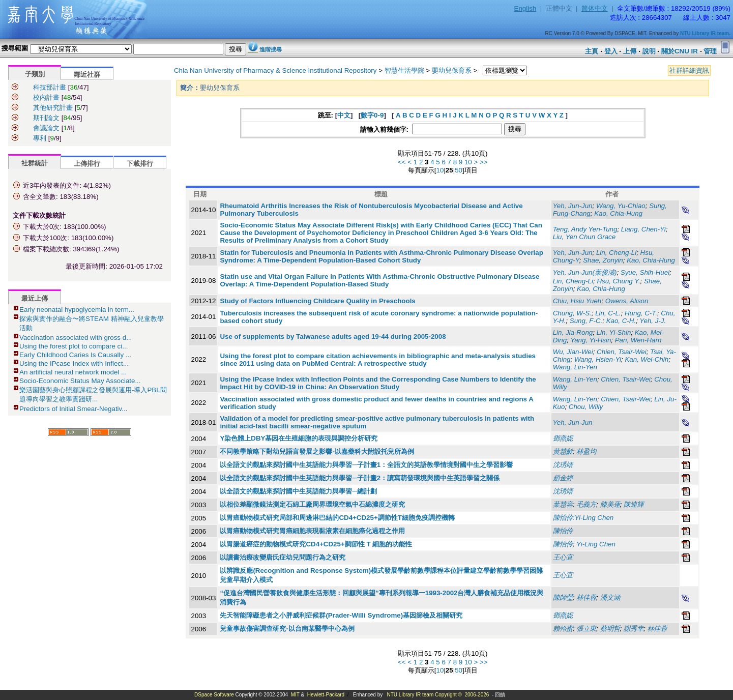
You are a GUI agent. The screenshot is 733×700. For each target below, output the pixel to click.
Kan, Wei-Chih (647, 359)
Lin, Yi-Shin (614, 332)
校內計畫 (46, 97)
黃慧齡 (563, 451)
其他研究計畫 (53, 108)
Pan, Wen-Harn (638, 340)
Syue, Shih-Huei (645, 272)
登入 (611, 51)
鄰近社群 (87, 75)
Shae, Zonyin (603, 260)
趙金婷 (563, 478)
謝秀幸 (634, 629)
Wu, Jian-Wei (573, 352)
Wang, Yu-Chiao (621, 206)
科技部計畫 (50, 87)
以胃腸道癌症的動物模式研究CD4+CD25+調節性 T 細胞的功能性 (316, 544)
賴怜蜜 (563, 629)
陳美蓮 (610, 504)
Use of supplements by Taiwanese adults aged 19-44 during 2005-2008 (333, 337)
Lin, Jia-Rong (573, 332)
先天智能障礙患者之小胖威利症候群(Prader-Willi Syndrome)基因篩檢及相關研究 (341, 615)
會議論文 (46, 128)
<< (402, 162)
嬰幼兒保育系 (452, 70)
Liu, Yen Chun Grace (584, 237)
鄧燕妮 (563, 438)
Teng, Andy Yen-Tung (585, 229)
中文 (344, 115)
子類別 (35, 74)
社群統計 (35, 163)
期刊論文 (46, 118)
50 (459, 170)
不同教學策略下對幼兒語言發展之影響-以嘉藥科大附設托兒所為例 (317, 451)
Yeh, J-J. (653, 321)
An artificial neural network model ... (73, 372)
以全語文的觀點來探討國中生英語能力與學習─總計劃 (298, 491)
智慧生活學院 (404, 70)
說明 (649, 51)
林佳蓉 (657, 629)
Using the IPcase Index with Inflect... (74, 363)
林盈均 (586, 451)
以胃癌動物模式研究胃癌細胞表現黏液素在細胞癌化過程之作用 (312, 531)
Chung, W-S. (572, 313)
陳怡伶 (563, 531)
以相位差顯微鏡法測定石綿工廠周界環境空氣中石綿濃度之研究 (312, 504)
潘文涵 (610, 597)
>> (484, 162)
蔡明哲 (610, 629)
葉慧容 (563, 504)
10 (468, 162)
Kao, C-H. (621, 321)
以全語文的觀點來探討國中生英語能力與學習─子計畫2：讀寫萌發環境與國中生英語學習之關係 (360, 478)
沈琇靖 (563, 465)
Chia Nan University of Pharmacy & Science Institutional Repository (275, 70)
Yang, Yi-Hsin (591, 340)
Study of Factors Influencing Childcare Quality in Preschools (317, 301)
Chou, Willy (586, 407)
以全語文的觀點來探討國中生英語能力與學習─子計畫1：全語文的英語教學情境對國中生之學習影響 (366, 465)
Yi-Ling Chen (596, 544)
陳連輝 (634, 504)
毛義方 (586, 504)
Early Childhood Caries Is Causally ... (75, 355)
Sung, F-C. (586, 321)
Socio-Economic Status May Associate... (80, 381)
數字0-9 (372, 115)
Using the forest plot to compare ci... (74, 346)
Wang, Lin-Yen (575, 367)
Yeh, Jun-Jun (573, 206)
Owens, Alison (627, 301)
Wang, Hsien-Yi (598, 359)
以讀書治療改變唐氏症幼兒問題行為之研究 (283, 557)
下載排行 (140, 164)
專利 (40, 138)
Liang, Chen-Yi (643, 229)
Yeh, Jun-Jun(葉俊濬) (585, 272)
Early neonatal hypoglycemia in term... (77, 310)
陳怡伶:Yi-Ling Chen (583, 518)
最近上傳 (35, 298)
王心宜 (563, 557)
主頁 (592, 51)
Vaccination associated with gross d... (76, 338)
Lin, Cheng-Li (616, 253)
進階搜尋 (271, 49)
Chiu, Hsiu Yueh (577, 301)
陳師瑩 (563, 597)
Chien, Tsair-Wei (622, 352)
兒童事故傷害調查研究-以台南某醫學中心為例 (287, 629)
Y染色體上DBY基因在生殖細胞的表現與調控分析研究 (299, 438)
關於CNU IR (680, 51)
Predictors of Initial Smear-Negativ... (73, 409)
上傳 (630, 51)
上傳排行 (87, 164)
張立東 (586, 629)
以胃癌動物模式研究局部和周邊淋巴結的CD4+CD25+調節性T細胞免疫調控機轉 (337, 518)
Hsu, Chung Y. (618, 281)
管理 (710, 51)
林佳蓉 (586, 597)
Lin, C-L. (608, 313)
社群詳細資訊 (689, 70)
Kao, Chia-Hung (618, 213)
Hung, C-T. (641, 313)
